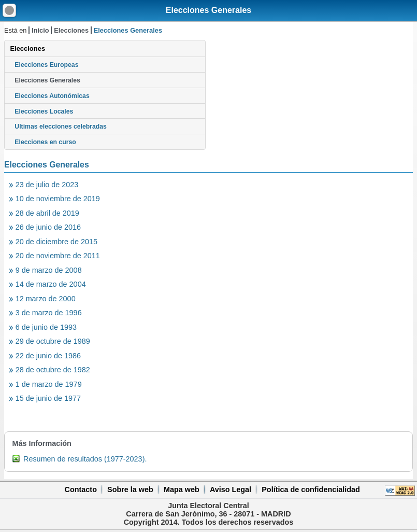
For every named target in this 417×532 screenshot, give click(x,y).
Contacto (81, 489)
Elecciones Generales (208, 10)
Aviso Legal (231, 489)
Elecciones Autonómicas (52, 96)
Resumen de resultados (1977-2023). (85, 459)
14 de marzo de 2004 (51, 284)
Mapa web (182, 489)
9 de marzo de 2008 (49, 270)
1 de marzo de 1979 (49, 384)
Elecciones (71, 30)
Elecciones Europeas (46, 65)
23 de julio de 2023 (47, 185)
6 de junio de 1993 (46, 327)
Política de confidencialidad (311, 489)
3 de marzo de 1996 (49, 313)
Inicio (40, 30)
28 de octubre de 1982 (53, 370)
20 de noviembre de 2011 (58, 256)
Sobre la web (130, 489)
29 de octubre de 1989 (53, 341)
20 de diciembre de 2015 (56, 242)
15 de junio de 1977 (48, 398)
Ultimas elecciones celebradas (61, 127)
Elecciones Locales (44, 111)
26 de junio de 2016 (48, 227)
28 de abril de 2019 (47, 213)
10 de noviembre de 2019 (58, 199)
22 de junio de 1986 (48, 356)
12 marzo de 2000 (46, 299)
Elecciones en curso (45, 142)
